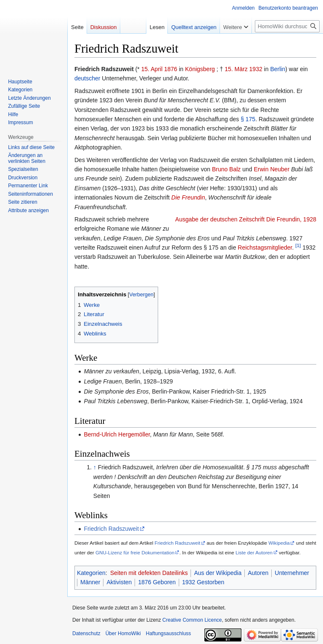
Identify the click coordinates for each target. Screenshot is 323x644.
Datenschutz (86, 633)
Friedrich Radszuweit (111, 529)
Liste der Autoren (254, 552)
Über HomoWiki (123, 633)
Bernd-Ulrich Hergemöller (117, 434)
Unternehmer (292, 573)
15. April (152, 69)
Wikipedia (279, 543)
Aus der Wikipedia (218, 573)
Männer (90, 582)
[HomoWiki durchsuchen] (287, 26)
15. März (236, 69)
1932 (256, 69)
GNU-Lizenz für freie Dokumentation (135, 552)
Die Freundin (188, 197)
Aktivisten (119, 582)
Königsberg (200, 69)
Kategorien (91, 573)
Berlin (278, 69)
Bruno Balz (226, 169)
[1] (298, 245)
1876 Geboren (157, 582)
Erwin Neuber (272, 169)
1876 (171, 69)
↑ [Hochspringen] (95, 467)
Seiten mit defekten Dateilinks (149, 573)
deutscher (87, 78)
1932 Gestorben (203, 582)
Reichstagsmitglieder (265, 247)
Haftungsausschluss (168, 633)
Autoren (258, 573)
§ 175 (248, 119)
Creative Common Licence (192, 620)
